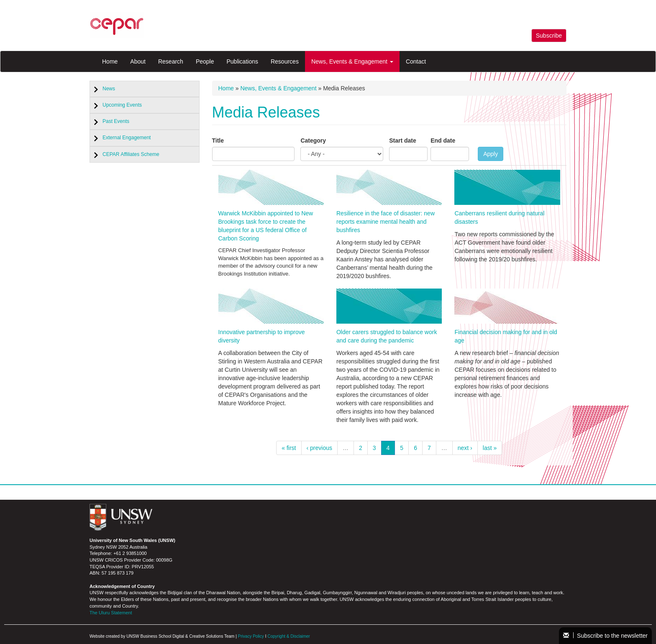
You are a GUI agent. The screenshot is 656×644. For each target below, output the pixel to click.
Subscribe (549, 36)
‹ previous (319, 448)
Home (110, 61)
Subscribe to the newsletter (605, 636)
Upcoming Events (122, 105)
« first (289, 448)
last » (490, 448)
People (205, 61)
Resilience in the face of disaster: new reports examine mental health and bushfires (386, 222)
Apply (491, 154)
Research (171, 61)
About (138, 61)
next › (465, 448)
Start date (403, 141)
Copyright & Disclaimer (289, 636)
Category (313, 141)
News (109, 89)
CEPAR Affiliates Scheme (131, 154)
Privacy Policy (251, 636)
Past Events (116, 121)
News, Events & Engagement (352, 61)
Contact (416, 61)
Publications (242, 61)
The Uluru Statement (111, 613)
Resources (285, 61)
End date (443, 141)
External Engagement (127, 138)
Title (218, 141)
